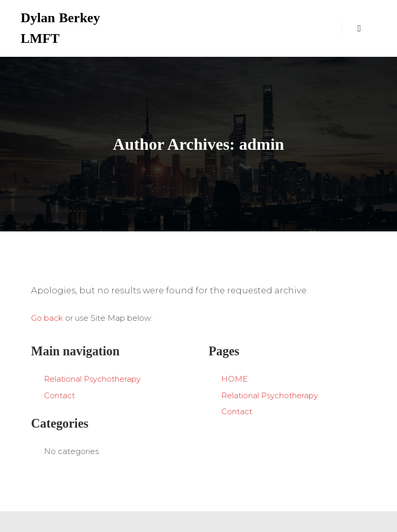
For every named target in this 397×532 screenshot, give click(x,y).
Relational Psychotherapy (92, 379)
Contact (59, 395)
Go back (47, 318)
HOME (234, 379)
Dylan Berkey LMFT (60, 28)
